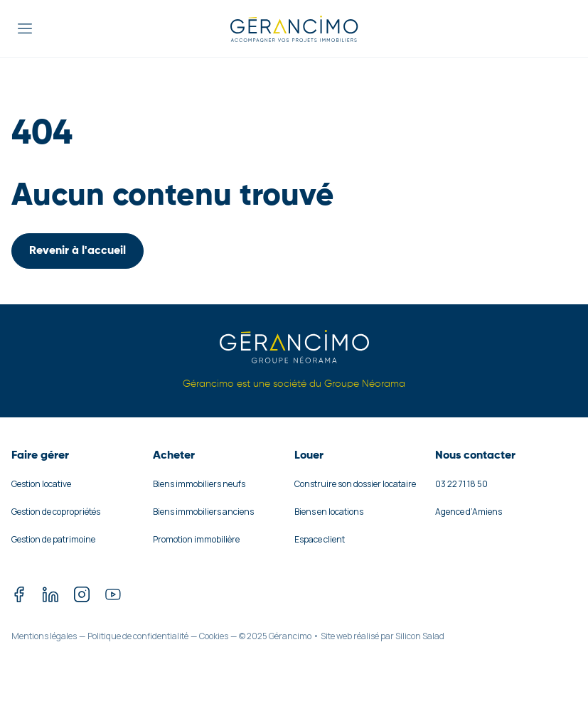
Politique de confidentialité (138, 636)
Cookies (214, 636)
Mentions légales (44, 636)
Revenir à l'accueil (77, 251)
